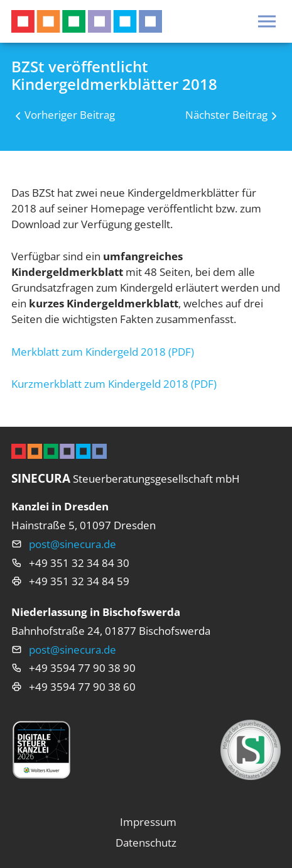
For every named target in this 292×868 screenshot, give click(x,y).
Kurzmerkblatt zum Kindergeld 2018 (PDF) (114, 384)
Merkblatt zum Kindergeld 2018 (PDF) (103, 352)
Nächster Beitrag (226, 115)
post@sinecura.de (73, 544)
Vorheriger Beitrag (70, 115)
